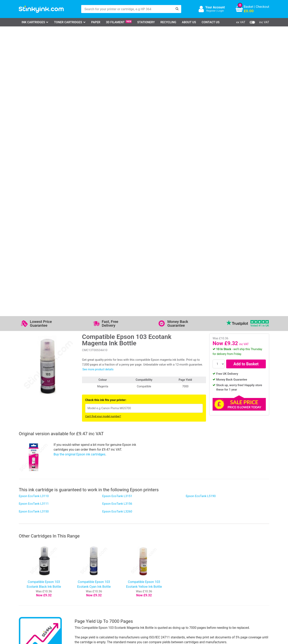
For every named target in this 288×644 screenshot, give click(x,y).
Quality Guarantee (113, 589)
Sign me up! (198, 584)
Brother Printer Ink (36, 595)
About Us (189, 22)
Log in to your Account (75, 578)
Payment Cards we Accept (154, 595)
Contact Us (211, 22)
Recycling (168, 22)
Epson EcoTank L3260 (117, 227)
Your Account (215, 7)
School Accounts (148, 589)
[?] (242, 410)
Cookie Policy (110, 601)
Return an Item (70, 589)
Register (211, 11)
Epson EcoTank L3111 (34, 219)
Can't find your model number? (103, 131)
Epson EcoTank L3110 (34, 211)
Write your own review (39, 506)
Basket (248, 7)
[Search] (177, 9)
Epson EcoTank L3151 (117, 211)
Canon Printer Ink (36, 583)
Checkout (262, 7)
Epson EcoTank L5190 (201, 211)
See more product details (98, 84)
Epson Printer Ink (36, 589)
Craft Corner (68, 601)
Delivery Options (147, 578)
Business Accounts (149, 583)
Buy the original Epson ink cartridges (79, 169)
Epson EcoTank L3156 (117, 219)
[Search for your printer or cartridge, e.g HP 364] (127, 9)
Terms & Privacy (112, 595)
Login (221, 11)
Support (106, 578)
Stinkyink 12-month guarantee (94, 431)
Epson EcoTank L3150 (34, 227)
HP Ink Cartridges (36, 578)
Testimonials (110, 583)
